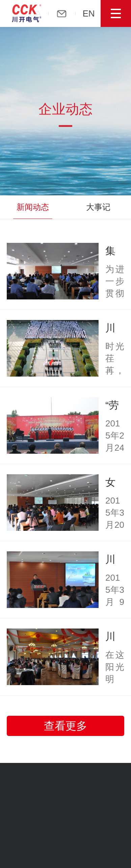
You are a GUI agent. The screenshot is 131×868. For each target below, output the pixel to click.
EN (90, 13)
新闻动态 (33, 207)
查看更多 (65, 726)
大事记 (98, 207)
